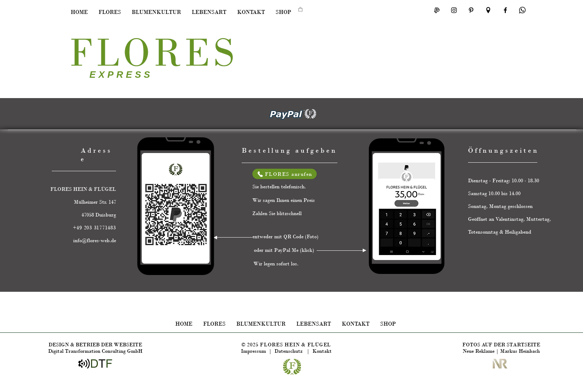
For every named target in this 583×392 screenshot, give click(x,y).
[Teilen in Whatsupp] (522, 10)
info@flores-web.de (95, 240)
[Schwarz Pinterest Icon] (471, 10)
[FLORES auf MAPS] (488, 10)
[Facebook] (505, 10)
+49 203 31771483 (94, 228)
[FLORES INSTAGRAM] (454, 10)
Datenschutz (291, 351)
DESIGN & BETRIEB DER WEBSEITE (95, 345)
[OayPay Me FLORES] (437, 10)
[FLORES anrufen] (285, 174)
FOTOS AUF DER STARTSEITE (501, 345)
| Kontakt (319, 351)
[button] (110, 12)
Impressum (253, 351)
